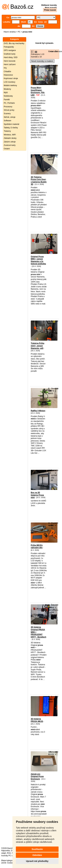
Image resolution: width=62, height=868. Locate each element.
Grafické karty (10, 54)
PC (19, 32)
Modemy (7, 89)
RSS (9, 853)
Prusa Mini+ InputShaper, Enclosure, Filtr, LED (38, 91)
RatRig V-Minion (38, 411)
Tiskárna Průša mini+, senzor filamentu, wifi (38, 346)
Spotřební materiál (11, 124)
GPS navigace (10, 50)
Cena (51, 51)
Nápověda (6, 851)
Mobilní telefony (10, 85)
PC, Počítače (9, 103)
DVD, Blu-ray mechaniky (14, 43)
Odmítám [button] (37, 855)
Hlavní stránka (10, 32)
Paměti (7, 100)
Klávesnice (8, 75)
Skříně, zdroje (10, 117)
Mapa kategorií (7, 860)
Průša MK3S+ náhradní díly (37, 547)
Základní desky (10, 138)
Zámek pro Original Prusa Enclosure (37, 776)
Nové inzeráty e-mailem (42, 61)
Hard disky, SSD (11, 57)
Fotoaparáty (9, 47)
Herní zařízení (10, 64)
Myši (6, 93)
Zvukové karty (10, 145)
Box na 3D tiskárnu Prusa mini (37, 495)
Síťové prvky (9, 110)
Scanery (7, 114)
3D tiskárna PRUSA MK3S (37, 720)
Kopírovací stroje (11, 78)
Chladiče (7, 72)
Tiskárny (7, 131)
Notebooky (8, 96)
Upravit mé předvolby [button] (37, 861)
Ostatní (7, 149)
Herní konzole (10, 61)
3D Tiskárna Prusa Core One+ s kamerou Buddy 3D (39, 181)
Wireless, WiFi (10, 135)
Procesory (8, 107)
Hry (5, 68)
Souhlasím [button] (37, 849)
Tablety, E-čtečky (11, 128)
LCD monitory (9, 82)
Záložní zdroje (10, 142)
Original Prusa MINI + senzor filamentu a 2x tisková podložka (38, 260)
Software (7, 121)
